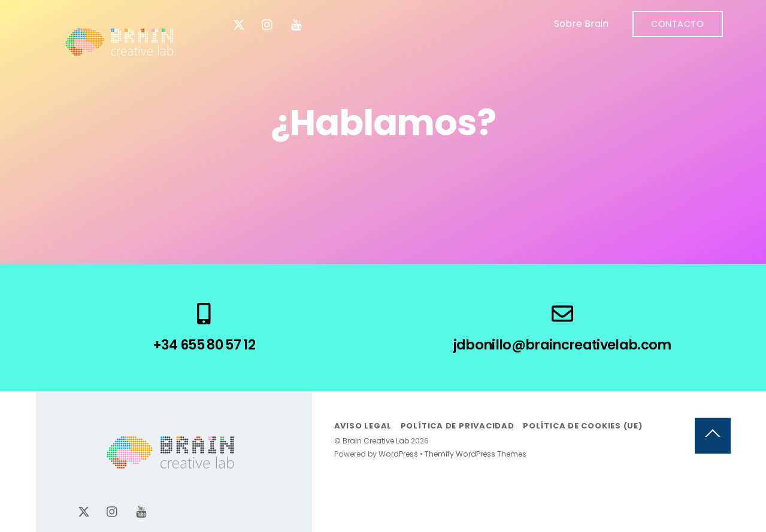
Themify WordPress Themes (476, 454)
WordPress (398, 454)
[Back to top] (713, 436)
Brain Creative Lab (376, 441)
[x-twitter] (239, 24)
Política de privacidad (458, 426)
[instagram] (268, 24)
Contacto (677, 24)
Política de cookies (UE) (583, 426)
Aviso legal (363, 426)
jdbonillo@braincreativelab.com (562, 345)
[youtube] (296, 24)
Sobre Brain (581, 24)
